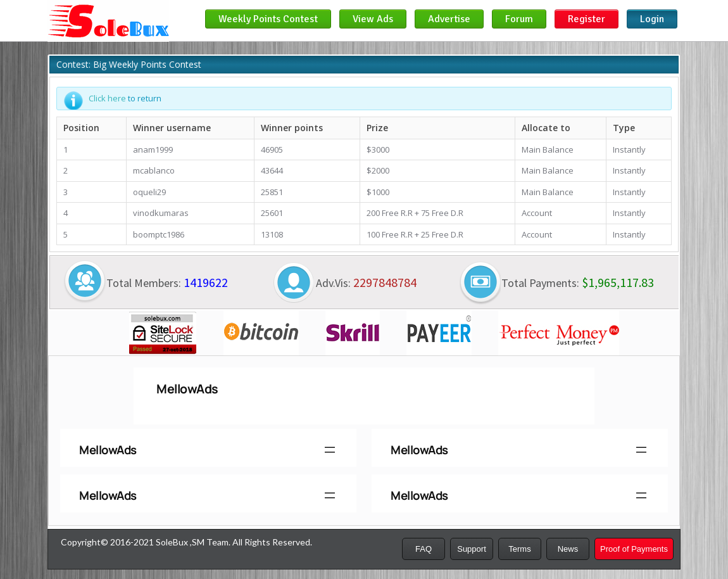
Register (587, 19)
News (568, 549)
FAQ (424, 549)
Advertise (449, 19)
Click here (107, 98)
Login (652, 19)
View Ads (373, 19)
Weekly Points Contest (268, 19)
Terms (519, 549)
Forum (519, 19)
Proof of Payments (634, 549)
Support (472, 549)
